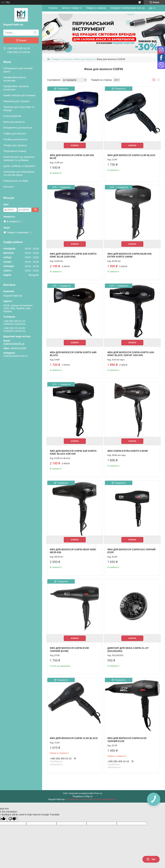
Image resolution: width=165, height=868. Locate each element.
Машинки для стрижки (16, 101)
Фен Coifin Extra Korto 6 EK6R (128, 451)
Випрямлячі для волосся (18, 128)
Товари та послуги (62, 59)
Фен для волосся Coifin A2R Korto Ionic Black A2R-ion (73, 452)
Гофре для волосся (15, 133)
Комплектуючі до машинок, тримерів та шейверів (19, 158)
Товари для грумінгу (15, 145)
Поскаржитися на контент (78, 799)
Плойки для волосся (15, 139)
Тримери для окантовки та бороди (19, 108)
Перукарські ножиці (15, 151)
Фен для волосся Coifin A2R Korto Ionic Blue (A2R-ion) (73, 255)
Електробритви (12, 116)
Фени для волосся (14, 122)
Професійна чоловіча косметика (16, 88)
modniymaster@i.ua (14, 344)
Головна (53, 8)
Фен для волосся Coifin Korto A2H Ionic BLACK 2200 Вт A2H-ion (131, 354)
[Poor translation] (12, 819)
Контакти (9, 187)
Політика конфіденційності (104, 799)
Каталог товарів (70, 8)
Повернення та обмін (16, 181)
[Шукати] (35, 33)
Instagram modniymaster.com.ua (128, 8)
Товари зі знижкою (96, 8)
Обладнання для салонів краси (18, 70)
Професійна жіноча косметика (15, 79)
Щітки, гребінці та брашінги (19, 166)
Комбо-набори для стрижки (19, 95)
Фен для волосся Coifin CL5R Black (131, 155)
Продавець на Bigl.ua (82, 796)
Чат (151, 859)
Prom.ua (98, 793)
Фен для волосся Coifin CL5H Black (74, 738)
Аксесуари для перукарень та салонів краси (19, 173)
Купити (75, 145)
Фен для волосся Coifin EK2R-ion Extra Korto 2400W (129, 255)
